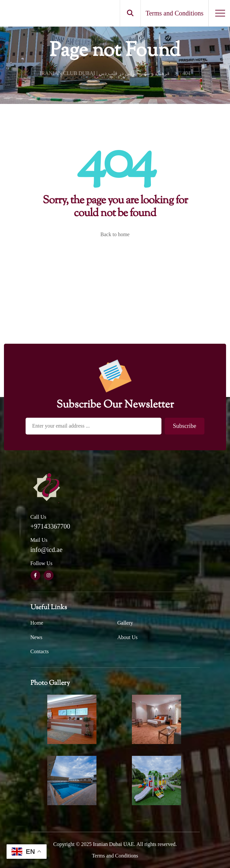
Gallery (125, 623)
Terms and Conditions (115, 856)
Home (37, 623)
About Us (128, 637)
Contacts (40, 651)
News (36, 637)
